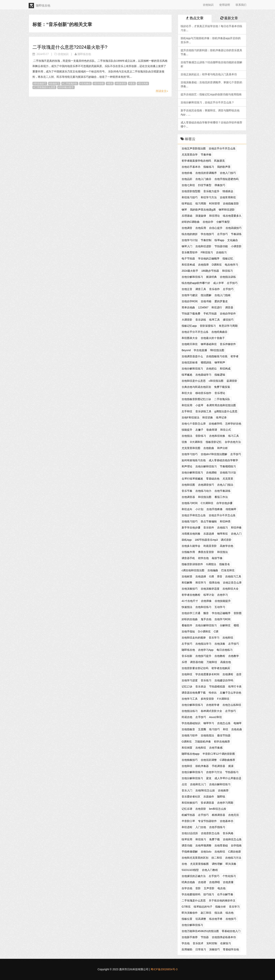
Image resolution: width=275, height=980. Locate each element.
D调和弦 (217, 265)
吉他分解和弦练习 (192, 277)
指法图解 (206, 295)
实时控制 (212, 943)
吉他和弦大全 (231, 589)
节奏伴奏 (206, 155)
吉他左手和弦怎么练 (194, 515)
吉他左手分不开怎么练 (222, 148)
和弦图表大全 (190, 338)
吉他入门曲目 (203, 179)
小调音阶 (236, 246)
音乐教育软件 (190, 252)
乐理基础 (187, 216)
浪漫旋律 (201, 216)
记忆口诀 (187, 687)
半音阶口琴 (188, 821)
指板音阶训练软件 (192, 564)
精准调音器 (218, 815)
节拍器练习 (232, 772)
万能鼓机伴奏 (203, 742)
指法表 (218, 913)
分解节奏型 (223, 222)
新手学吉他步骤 (191, 528)
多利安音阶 (207, 699)
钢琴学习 (209, 723)
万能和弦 (212, 662)
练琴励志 (187, 203)
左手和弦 (187, 411)
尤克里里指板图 (199, 864)
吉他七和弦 (188, 185)
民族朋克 (121, 83)
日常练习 (201, 949)
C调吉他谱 (235, 852)
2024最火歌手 (67, 87)
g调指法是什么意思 (226, 411)
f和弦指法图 (217, 350)
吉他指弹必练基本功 (224, 937)
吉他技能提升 (223, 601)
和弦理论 (214, 216)
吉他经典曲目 (219, 332)
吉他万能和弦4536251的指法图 (200, 931)
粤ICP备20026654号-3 (164, 969)
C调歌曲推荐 (227, 760)
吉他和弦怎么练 (232, 839)
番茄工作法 (221, 497)
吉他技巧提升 (203, 656)
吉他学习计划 (190, 240)
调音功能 (187, 845)
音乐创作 (214, 289)
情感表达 (228, 191)
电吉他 (222, 888)
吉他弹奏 (206, 601)
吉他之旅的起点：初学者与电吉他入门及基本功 (209, 74)
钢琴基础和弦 (209, 344)
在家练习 (226, 943)
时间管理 (214, 203)
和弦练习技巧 (190, 197)
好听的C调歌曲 (191, 222)
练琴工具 (214, 320)
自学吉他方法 (233, 442)
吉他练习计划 (228, 473)
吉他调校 (211, 473)
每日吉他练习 (225, 650)
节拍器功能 (221, 246)
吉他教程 (220, 656)
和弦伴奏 (236, 528)
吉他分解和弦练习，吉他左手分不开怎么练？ (207, 102)
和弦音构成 (188, 265)
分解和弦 (225, 625)
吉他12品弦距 (190, 833)
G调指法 (211, 564)
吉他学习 (222, 595)
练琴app (219, 240)
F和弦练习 (207, 252)
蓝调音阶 (232, 381)
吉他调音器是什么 (192, 356)
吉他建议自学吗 (224, 680)
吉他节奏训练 (222, 491)
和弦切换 (208, 417)
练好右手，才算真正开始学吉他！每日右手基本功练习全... (211, 28)
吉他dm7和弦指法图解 (214, 454)
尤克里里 (228, 479)
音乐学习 (214, 638)
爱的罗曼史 (221, 301)
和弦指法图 (205, 497)
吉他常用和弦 (228, 197)
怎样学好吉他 (233, 424)
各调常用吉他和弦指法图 (221, 405)
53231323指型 (190, 870)
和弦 (226, 729)
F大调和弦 (223, 699)
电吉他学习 (231, 265)
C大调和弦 (207, 503)
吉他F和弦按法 (190, 417)
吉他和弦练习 (203, 607)
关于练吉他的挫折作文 (222, 901)
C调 (216, 631)
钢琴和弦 (222, 534)
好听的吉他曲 (190, 619)
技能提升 (187, 430)
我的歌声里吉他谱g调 (203, 210)
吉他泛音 (187, 289)
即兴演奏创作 (190, 913)
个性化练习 (229, 876)
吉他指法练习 (190, 711)
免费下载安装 (222, 387)
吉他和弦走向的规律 (194, 638)
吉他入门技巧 (228, 173)
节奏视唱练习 (228, 466)
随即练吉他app (190, 754)
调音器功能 (197, 662)
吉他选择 (201, 576)
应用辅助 (187, 949)
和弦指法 (222, 552)
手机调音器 (218, 766)
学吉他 (186, 943)
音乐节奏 (187, 491)
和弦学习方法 (209, 197)
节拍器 (205, 937)
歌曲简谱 (212, 430)
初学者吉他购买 (221, 668)
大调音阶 (187, 320)
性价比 (213, 693)
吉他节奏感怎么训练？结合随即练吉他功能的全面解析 (211, 64)
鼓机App (187, 540)
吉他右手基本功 (191, 167)
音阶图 (238, 613)
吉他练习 (55, 83)
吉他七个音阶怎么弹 (194, 424)
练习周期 (201, 203)
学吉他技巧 (40, 83)
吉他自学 (208, 222)
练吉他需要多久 (232, 216)
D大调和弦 (196, 442)
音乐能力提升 (211, 191)
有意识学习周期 (228, 326)
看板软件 (187, 625)
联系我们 (241, 5)
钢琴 (184, 210)
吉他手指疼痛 (214, 509)
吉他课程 (228, 674)
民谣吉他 (187, 717)
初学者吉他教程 (191, 595)
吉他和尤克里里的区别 (195, 858)
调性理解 (217, 864)
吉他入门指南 (222, 295)
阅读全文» (162, 91)
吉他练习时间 (190, 503)
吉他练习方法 (233, 858)
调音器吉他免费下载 (194, 693)
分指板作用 (188, 552)
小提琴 (199, 405)
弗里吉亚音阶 (206, 552)
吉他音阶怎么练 (210, 833)
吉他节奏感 (216, 748)
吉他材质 (187, 576)
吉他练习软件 (190, 735)
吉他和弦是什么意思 (194, 381)
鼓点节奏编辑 (209, 521)
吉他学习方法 (214, 772)
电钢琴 (238, 723)
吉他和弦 (228, 638)
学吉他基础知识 (191, 723)
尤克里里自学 (190, 155)
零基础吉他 (213, 479)
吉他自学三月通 (191, 613)
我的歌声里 (224, 167)
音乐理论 (220, 393)
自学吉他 (187, 888)
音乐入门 (187, 790)
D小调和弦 (204, 631)
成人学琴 (218, 283)
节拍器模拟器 (217, 687)
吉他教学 (234, 656)
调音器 (229, 307)
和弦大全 (187, 393)
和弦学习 (201, 583)
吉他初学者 (213, 705)
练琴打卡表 (235, 687)
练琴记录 (221, 417)
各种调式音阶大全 (211, 711)
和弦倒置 (187, 748)
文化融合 (86, 83)
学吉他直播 (200, 350)
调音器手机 (188, 558)
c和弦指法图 (216, 381)
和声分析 (222, 448)
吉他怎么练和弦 (232, 705)
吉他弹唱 (214, 882)
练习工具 (234, 436)
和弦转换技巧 (190, 803)
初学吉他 (203, 558)
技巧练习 (209, 894)
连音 (239, 674)
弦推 (184, 442)
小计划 (199, 509)
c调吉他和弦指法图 (193, 570)
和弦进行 (217, 307)
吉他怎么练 (224, 723)
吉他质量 (228, 882)
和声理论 (187, 466)
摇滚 (110, 83)
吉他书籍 (206, 301)
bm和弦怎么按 (218, 809)
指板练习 (209, 167)
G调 (212, 576)
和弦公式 (226, 430)
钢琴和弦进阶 (227, 210)
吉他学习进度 (190, 680)
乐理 (184, 662)
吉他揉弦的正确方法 (194, 876)
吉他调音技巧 (206, 485)
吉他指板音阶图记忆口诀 (196, 399)
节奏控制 (206, 240)
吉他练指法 (207, 735)
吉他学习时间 (222, 619)
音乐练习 (206, 680)
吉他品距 (187, 179)
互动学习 (220, 607)
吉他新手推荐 (190, 937)
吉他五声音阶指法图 (194, 148)
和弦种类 (225, 521)
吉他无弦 (234, 815)
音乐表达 (201, 687)
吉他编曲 (213, 570)
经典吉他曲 (188, 882)
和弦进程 (187, 827)
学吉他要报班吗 (191, 894)
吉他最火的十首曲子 (213, 338)
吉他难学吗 (215, 424)
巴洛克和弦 (228, 570)
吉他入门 (236, 534)
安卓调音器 (207, 803)
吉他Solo (206, 852)
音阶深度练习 (208, 326)
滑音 (220, 576)
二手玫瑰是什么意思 (45, 87)
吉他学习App (206, 650)
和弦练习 (227, 271)
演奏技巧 (214, 949)
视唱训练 (206, 362)
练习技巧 (214, 729)
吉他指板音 (188, 729)
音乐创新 (99, 83)
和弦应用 (187, 405)
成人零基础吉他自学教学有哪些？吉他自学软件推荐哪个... (211, 124)
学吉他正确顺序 (221, 613)
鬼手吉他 (206, 619)
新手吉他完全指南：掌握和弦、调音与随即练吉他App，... (210, 112)
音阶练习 (201, 436)
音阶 (198, 888)
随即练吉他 (188, 650)
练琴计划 (209, 595)
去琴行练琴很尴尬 (192, 479)
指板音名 (225, 564)
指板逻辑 (220, 375)
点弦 (184, 784)
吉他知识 (208, 5)
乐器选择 (209, 534)
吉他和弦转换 (217, 436)
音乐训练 (201, 320)
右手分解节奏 (225, 894)
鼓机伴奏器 (202, 766)
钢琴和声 (220, 362)
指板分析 (221, 907)
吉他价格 (187, 173)
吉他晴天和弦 (190, 344)
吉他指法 (187, 436)
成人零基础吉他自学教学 (223, 460)
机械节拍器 (188, 815)
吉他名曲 (237, 729)
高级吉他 (226, 662)
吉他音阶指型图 (191, 191)
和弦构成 (225, 369)
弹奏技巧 (220, 185)
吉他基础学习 (203, 375)
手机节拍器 (210, 314)
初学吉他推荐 (222, 742)
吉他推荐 (223, 790)
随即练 (221, 797)
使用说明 (225, 5)
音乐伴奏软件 (228, 344)
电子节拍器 (188, 259)
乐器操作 (209, 797)
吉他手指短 (188, 631)
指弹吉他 (214, 583)
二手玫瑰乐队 (70, 83)
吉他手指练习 (217, 827)
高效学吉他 (226, 546)
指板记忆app (189, 326)
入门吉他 (201, 827)
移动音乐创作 (203, 393)
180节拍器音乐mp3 (206, 540)
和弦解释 (187, 583)
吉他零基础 (221, 845)
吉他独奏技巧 (190, 760)
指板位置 (187, 919)
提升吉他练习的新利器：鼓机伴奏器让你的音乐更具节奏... (211, 52)
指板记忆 (228, 259)
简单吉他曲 (188, 307)
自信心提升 (216, 228)
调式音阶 (226, 540)
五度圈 (202, 729)
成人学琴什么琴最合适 (228, 778)
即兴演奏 (231, 864)
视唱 (236, 625)
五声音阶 (209, 888)
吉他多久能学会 (191, 546)
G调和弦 (187, 742)
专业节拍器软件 (207, 821)
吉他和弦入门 (198, 784)
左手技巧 (222, 234)
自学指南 (236, 845)
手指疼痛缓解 (190, 852)
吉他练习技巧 (190, 521)
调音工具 (201, 289)
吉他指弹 (203, 265)
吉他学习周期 (225, 803)
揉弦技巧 (228, 320)
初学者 (235, 356)
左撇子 (199, 430)
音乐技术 (198, 943)
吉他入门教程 (210, 870)
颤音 (206, 613)
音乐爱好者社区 (191, 797)
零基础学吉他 (231, 949)
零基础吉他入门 (231, 931)
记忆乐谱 (187, 809)
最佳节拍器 (224, 735)
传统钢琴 (231, 509)
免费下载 (214, 839)
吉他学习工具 (190, 699)
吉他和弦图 (188, 485)
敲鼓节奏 (217, 558)
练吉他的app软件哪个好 (196, 283)
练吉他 (230, 913)
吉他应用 (201, 228)
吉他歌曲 (209, 448)
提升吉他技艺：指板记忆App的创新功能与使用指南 (211, 94)
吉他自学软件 (228, 314)
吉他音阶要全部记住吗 (195, 668)
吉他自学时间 (190, 301)
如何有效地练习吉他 (194, 460)
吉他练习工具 (233, 576)
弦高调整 (201, 919)
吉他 (184, 864)
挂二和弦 (217, 858)
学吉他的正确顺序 (209, 259)
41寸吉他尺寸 (190, 601)
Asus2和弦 (216, 717)
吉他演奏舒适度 (210, 589)
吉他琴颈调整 (203, 845)
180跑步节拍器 (210, 271)
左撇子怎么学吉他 (231, 693)
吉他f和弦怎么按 (205, 790)
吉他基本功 (226, 821)
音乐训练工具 (203, 411)
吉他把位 (211, 369)
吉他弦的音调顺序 (206, 173)
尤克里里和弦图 (191, 448)
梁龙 (133, 83)
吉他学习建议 (190, 295)
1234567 (203, 307)
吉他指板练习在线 (217, 356)
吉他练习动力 (203, 491)
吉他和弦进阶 (203, 246)
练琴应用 (187, 839)
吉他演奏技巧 (190, 589)
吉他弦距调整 (209, 760)
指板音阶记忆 (214, 442)
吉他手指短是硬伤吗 (226, 179)
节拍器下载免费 (191, 314)
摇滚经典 (211, 277)
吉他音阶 (201, 809)
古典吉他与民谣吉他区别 (196, 387)
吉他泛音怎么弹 (232, 583)
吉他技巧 (231, 919)
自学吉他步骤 (224, 503)
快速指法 (187, 607)
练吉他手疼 (216, 919)
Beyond (186, 350)
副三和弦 (206, 913)
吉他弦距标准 (190, 362)
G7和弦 (186, 907)
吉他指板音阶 (231, 203)
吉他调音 (187, 228)
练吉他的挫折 (190, 234)
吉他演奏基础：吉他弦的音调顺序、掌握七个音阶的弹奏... (211, 84)
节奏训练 (236, 234)
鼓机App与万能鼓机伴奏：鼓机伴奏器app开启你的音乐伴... (211, 40)
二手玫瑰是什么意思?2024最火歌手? (70, 47)
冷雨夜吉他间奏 (191, 534)
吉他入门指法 (225, 485)
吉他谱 (202, 882)
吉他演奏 (220, 644)
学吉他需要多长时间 (207, 674)
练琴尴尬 (187, 375)
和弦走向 (187, 509)
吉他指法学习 (203, 644)
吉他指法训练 (228, 277)
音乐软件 (209, 528)
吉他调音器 (188, 497)
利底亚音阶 (210, 546)
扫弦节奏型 (205, 185)
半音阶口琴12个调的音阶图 (219, 754)
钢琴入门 (187, 246)
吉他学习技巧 (190, 454)
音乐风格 (143, 83)
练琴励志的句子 (203, 907)
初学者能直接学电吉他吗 (196, 161)
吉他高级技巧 (234, 228)
